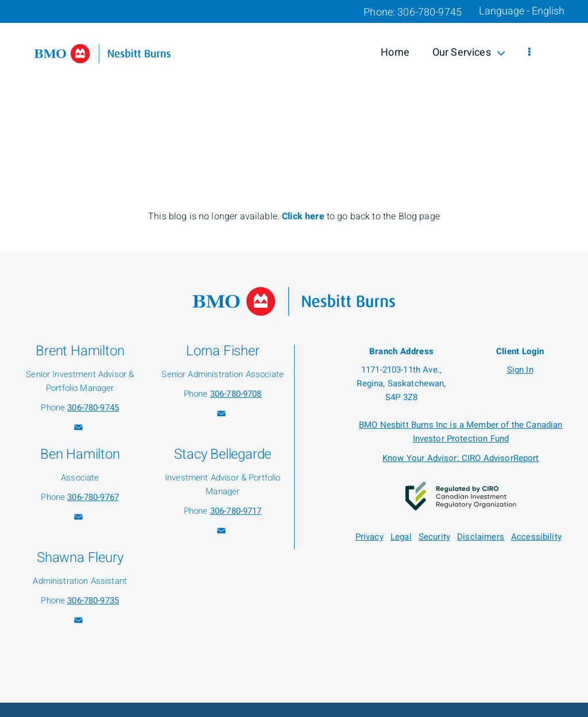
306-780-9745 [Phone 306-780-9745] (430, 12)
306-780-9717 (236, 511)
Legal (401, 537)
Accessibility (536, 537)
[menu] (529, 53)
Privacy (370, 537)
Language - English (522, 11)
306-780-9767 (93, 497)
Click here (304, 216)
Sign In (520, 370)
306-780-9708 (236, 394)
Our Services (469, 53)
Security (434, 537)
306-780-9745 (93, 408)
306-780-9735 (93, 600)
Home (395, 53)
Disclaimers (481, 537)
